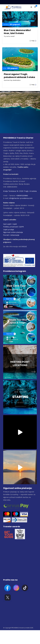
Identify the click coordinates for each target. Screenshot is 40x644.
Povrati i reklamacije (11, 235)
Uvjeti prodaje (9, 230)
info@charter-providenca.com (21, 198)
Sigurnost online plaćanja (13, 232)
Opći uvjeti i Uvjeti (10, 224)
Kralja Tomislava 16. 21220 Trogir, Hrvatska (20, 191)
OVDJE (24, 247)
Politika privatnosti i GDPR (13, 227)
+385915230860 (22, 196)
